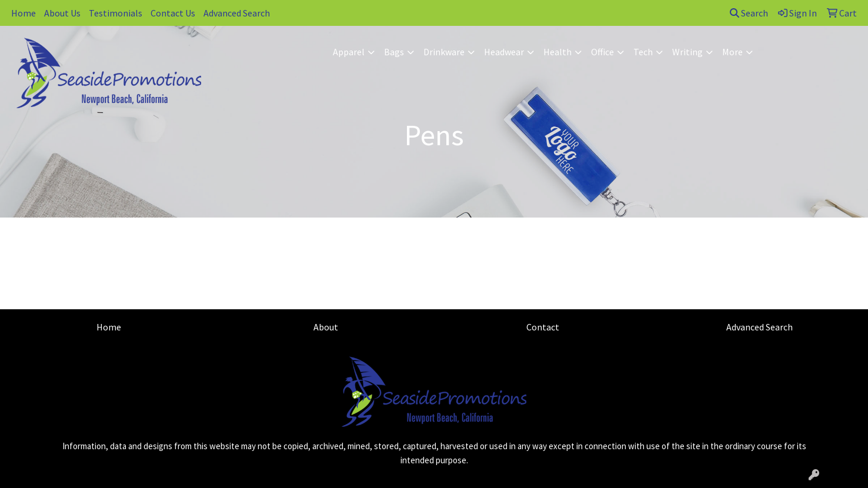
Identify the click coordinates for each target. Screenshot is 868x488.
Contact (543, 327)
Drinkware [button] (444, 52)
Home (24, 13)
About (326, 327)
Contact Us (173, 13)
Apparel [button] (349, 52)
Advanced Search (237, 13)
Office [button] (602, 52)
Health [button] (557, 52)
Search (749, 13)
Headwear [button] (504, 52)
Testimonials (116, 13)
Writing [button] (687, 52)
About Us (62, 13)
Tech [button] (643, 52)
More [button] (732, 52)
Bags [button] (394, 52)
